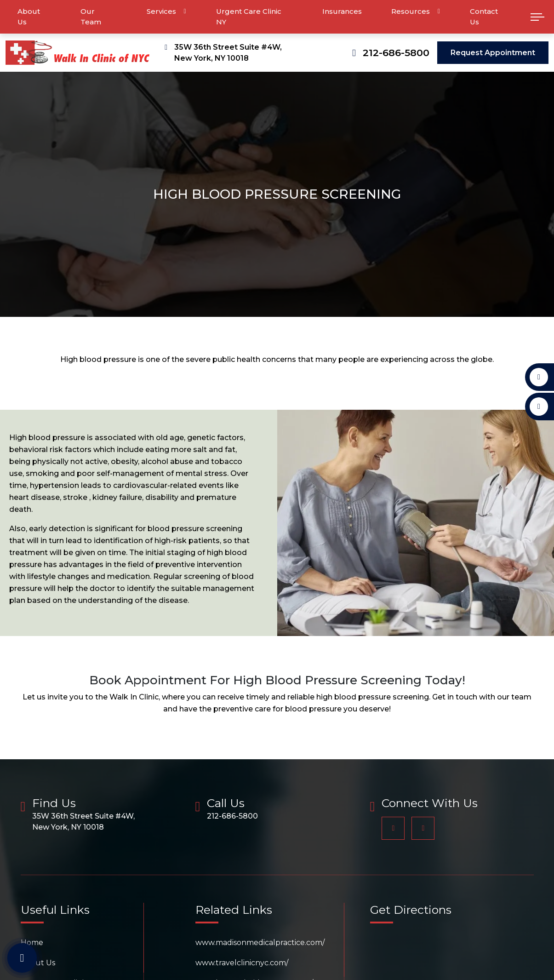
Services (161, 11)
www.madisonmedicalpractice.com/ (260, 943)
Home (32, 943)
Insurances (342, 11)
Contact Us (484, 17)
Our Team (91, 17)
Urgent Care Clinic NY (249, 17)
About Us (29, 17)
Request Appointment (493, 53)
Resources (411, 11)
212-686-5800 (396, 53)
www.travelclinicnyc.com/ (242, 963)
